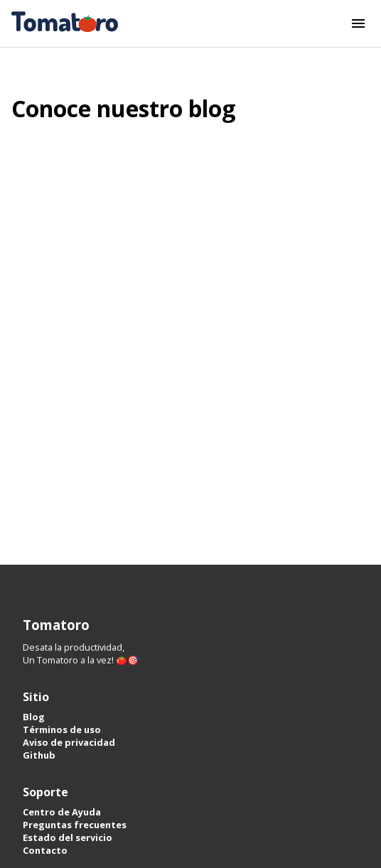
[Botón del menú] (358, 23)
